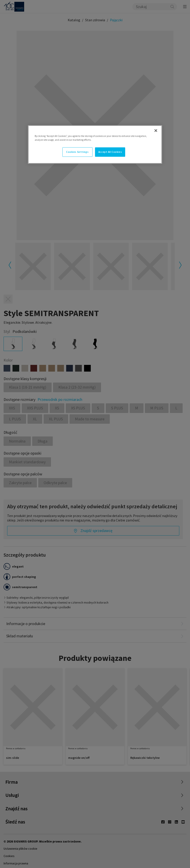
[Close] (156, 131)
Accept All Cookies (110, 152)
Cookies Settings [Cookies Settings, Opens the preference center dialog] (77, 152)
